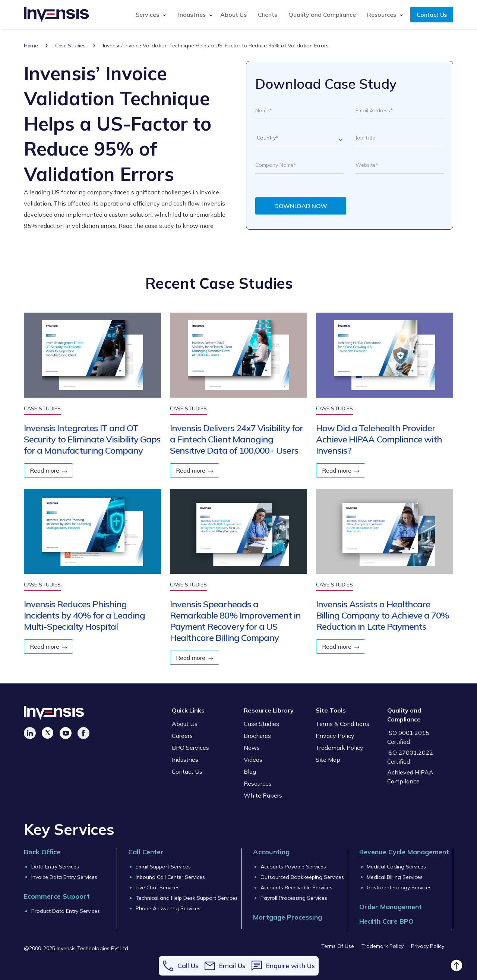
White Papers (263, 795)
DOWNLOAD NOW (301, 206)
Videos (253, 760)
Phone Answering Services (168, 908)
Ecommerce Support (57, 896)
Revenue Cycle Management (404, 852)
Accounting (271, 852)
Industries (185, 760)
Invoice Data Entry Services (64, 877)
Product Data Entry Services (66, 911)
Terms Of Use (338, 946)
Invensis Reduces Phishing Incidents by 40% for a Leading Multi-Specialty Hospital (84, 615)
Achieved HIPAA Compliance (410, 777)
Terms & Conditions (342, 724)
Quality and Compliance (322, 15)
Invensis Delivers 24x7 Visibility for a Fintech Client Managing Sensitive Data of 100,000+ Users (236, 439)
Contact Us (432, 15)
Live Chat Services (158, 887)
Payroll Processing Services (294, 898)
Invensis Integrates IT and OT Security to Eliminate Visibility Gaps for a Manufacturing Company (92, 439)
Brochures (257, 736)
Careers (182, 736)
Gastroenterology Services (399, 887)
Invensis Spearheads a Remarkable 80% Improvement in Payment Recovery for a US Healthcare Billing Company (235, 621)
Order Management (391, 907)
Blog (250, 771)
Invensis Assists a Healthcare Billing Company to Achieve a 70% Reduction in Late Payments (383, 615)
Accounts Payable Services (293, 867)
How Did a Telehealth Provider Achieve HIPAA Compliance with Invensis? (379, 439)
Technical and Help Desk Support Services (187, 898)
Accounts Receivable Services (296, 887)
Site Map (328, 760)
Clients (268, 15)
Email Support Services (163, 867)
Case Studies (70, 46)
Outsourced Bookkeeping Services (302, 877)
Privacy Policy (335, 736)
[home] (56, 15)
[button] (149, 15)
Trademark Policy (339, 748)
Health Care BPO (386, 921)
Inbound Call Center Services (170, 877)
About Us (233, 15)
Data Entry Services (55, 867)
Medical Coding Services (396, 867)
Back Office (42, 852)
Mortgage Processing (288, 917)
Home (31, 46)
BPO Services (190, 748)
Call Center (146, 852)
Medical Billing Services (395, 877)
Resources (258, 783)
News (252, 748)
